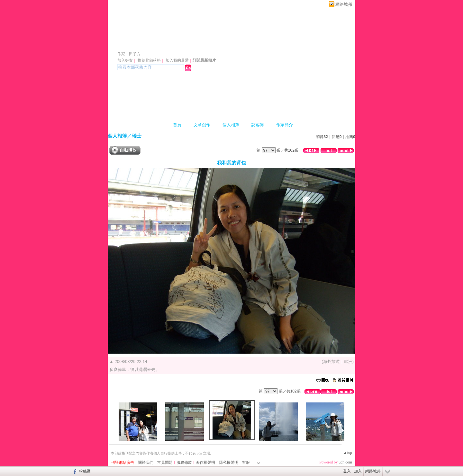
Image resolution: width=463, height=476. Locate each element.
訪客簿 (258, 125)
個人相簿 (231, 125)
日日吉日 (135, 44)
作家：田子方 (129, 54)
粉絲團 (85, 471)
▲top (348, 453)
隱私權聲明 (229, 463)
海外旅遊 (331, 361)
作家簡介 (285, 125)
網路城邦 (344, 4)
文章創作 (202, 125)
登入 (347, 471)
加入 (358, 471)
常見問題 (165, 463)
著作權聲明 (205, 463)
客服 (246, 463)
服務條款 (184, 463)
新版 (180, 44)
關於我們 (146, 463)
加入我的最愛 (177, 60)
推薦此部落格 (149, 60)
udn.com (345, 462)
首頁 (177, 125)
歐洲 (348, 361)
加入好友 (125, 60)
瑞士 (137, 136)
